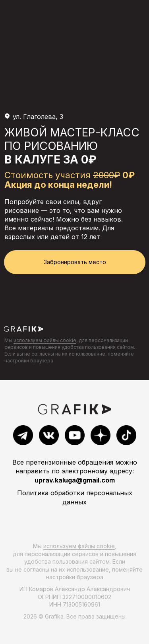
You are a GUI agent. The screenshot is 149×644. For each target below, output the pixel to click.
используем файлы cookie (45, 340)
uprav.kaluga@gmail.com (75, 480)
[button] (75, 262)
